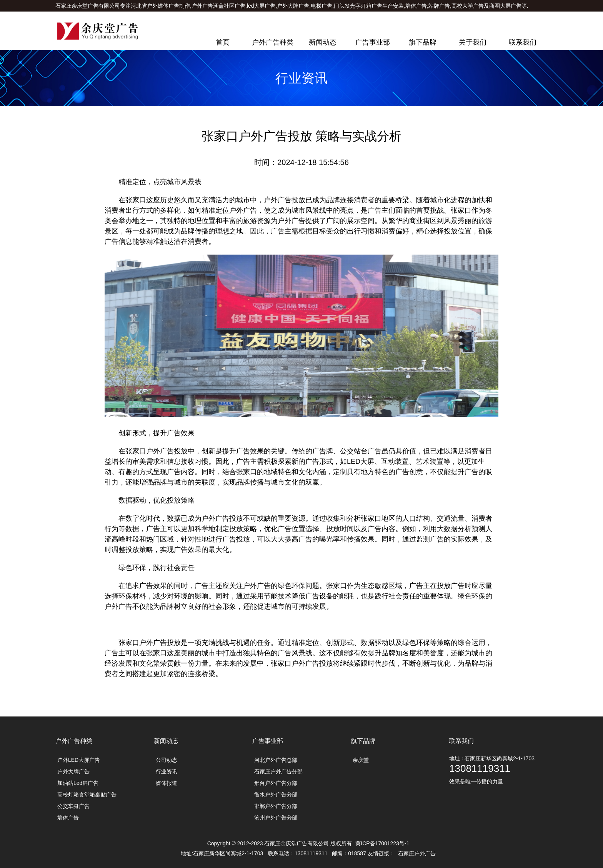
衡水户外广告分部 (276, 795)
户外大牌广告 (73, 771)
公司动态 (167, 760)
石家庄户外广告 (417, 853)
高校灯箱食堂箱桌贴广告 (87, 795)
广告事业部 (373, 42)
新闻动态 (323, 42)
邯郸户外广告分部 (276, 806)
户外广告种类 (273, 42)
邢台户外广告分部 (276, 783)
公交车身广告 (73, 806)
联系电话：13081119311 (518, 17)
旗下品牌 (423, 42)
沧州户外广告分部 (276, 818)
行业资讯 (167, 771)
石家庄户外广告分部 (278, 771)
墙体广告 (68, 818)
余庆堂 (361, 760)
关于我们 (473, 42)
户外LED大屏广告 (79, 760)
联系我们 (523, 42)
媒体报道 (167, 783)
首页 (223, 42)
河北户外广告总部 (276, 760)
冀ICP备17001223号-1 (382, 843)
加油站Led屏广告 (78, 783)
